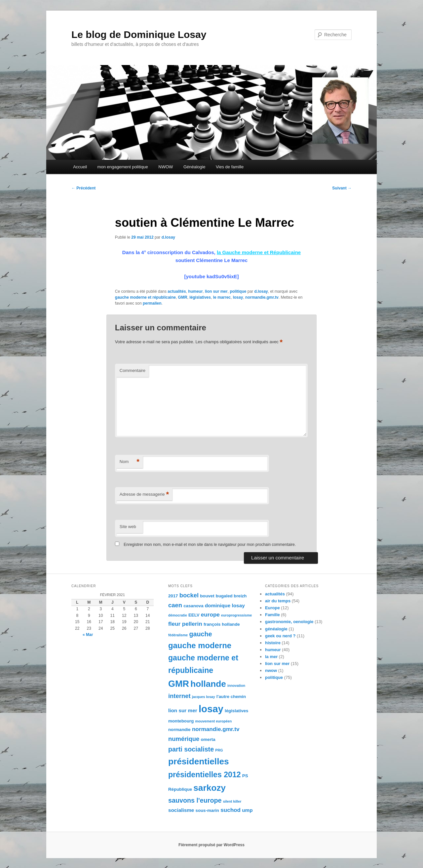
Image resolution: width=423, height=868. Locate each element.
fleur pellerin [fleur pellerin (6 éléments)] (185, 624)
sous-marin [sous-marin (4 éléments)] (207, 810)
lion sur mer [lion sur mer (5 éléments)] (183, 710)
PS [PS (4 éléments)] (245, 776)
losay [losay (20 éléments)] (211, 709)
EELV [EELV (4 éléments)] (194, 615)
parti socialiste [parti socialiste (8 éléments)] (191, 749)
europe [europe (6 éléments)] (210, 615)
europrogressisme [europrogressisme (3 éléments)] (236, 615)
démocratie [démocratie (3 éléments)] (178, 615)
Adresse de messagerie (144, 495)
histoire (273, 643)
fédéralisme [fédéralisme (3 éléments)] (178, 635)
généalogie (276, 629)
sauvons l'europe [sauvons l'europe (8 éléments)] (195, 800)
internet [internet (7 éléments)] (179, 696)
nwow (271, 670)
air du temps (278, 601)
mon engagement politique (123, 167)
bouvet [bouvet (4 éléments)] (207, 596)
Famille (272, 615)
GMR (183, 297)
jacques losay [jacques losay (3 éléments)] (204, 697)
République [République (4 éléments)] (180, 789)
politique (238, 291)
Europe (272, 608)
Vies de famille (230, 167)
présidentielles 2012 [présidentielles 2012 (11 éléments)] (205, 775)
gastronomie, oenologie (289, 622)
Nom (130, 462)
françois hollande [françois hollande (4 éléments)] (222, 624)
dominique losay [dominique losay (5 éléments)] (225, 605)
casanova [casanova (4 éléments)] (193, 606)
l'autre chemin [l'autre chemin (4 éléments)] (231, 697)
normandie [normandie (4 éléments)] (179, 730)
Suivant (342, 188)
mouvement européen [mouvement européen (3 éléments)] (213, 721)
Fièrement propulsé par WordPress (211, 845)
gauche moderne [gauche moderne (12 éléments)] (200, 645)
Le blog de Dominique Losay (139, 34)
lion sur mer (216, 291)
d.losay (168, 237)
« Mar (88, 635)
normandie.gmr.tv (262, 297)
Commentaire (133, 370)
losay (238, 297)
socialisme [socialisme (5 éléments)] (181, 810)
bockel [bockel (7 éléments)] (189, 595)
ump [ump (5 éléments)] (247, 810)
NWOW (166, 167)
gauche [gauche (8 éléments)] (200, 634)
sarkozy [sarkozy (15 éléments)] (210, 788)
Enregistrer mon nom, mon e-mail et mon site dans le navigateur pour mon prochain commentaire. (210, 545)
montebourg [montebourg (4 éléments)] (181, 721)
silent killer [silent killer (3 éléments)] (232, 801)
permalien (152, 303)
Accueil (80, 167)
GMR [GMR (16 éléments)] (179, 684)
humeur (195, 291)
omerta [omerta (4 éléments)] (208, 739)
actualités (177, 291)
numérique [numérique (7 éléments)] (184, 739)
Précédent (83, 188)
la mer (271, 657)
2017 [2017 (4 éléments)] (173, 596)
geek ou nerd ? (280, 636)
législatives (200, 297)
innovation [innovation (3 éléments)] (236, 685)
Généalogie (194, 167)
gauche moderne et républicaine (145, 297)
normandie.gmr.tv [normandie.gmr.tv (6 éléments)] (216, 729)
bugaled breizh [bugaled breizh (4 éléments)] (231, 596)
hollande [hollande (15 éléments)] (208, 684)
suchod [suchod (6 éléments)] (231, 810)
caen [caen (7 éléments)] (175, 605)
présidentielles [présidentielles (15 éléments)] (199, 761)
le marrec (222, 297)
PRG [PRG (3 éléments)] (219, 750)
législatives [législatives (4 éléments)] (236, 711)
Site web (128, 527)
